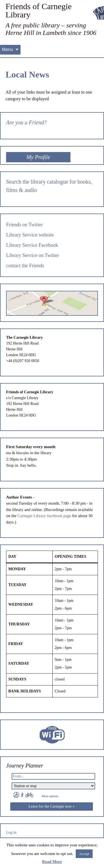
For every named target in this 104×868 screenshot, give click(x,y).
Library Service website (30, 235)
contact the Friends (25, 266)
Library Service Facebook (32, 245)
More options (50, 796)
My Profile (38, 157)
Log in (11, 832)
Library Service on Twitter (33, 255)
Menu (7, 49)
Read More (52, 862)
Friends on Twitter (24, 225)
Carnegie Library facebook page (44, 516)
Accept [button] (84, 854)
